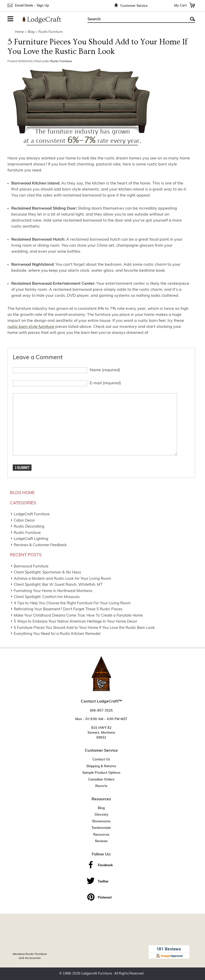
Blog (31, 32)
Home (19, 32)
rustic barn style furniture (31, 327)
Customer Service (134, 6)
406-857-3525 (101, 711)
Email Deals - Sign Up (32, 6)
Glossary (101, 815)
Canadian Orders (101, 780)
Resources (101, 835)
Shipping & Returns (101, 766)
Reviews (101, 841)
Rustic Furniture (50, 32)
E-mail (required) (105, 383)
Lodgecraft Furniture (96, 974)
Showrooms (101, 821)
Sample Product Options (101, 773)
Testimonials (101, 828)
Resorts (101, 786)
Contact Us (101, 760)
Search (192, 19)
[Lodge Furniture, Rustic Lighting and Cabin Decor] (45, 20)
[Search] (136, 19)
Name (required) (105, 370)
